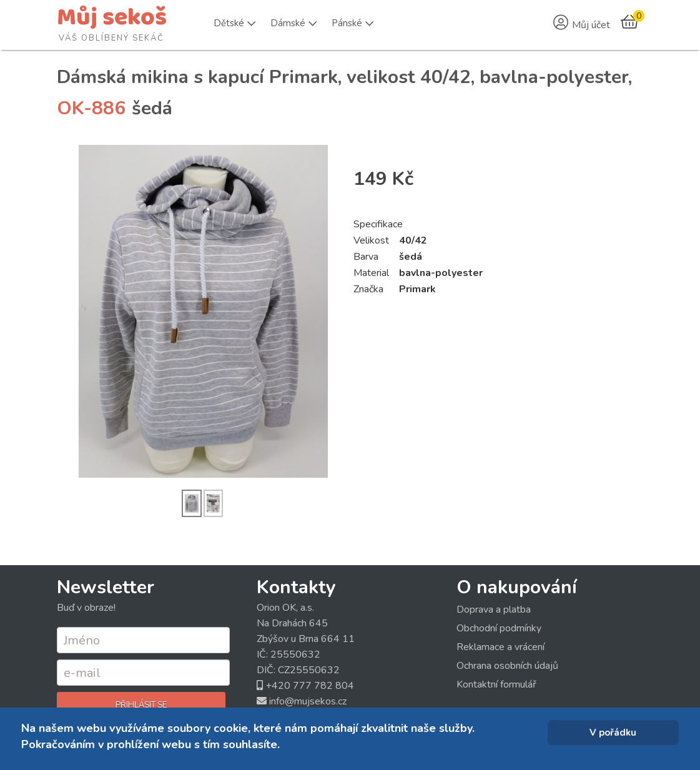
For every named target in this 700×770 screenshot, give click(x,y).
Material (371, 273)
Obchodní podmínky (499, 628)
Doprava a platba (494, 610)
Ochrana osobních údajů (507, 666)
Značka (368, 289)
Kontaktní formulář (496, 684)
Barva (366, 257)
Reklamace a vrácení (500, 647)
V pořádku (613, 733)
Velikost (371, 240)
